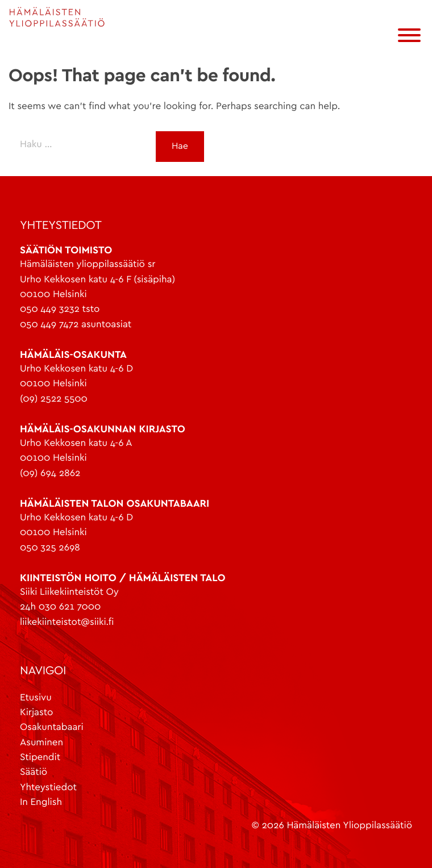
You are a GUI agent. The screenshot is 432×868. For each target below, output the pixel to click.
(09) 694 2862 (50, 473)
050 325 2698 (50, 548)
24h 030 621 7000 (60, 607)
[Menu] (412, 37)
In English (41, 802)
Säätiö (34, 772)
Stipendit (40, 758)
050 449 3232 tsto (60, 309)
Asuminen (41, 743)
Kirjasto (36, 713)
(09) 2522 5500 (54, 399)
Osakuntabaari (52, 727)
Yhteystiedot (48, 788)
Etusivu (36, 698)
